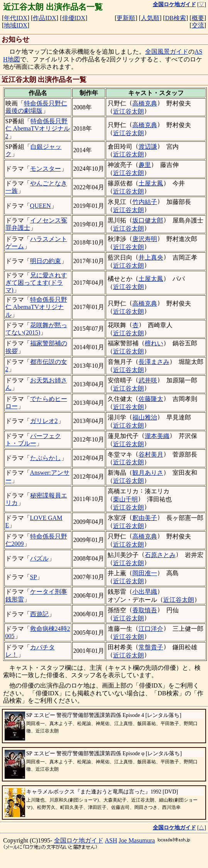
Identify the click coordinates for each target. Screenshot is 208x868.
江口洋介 (151, 629)
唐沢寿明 (145, 239)
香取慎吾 (145, 610)
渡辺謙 (148, 147)
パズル (39, 558)
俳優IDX (74, 18)
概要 (198, 18)
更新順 (126, 18)
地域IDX (15, 25)
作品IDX (44, 18)
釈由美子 (145, 518)
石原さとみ (160, 555)
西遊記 (39, 614)
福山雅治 (145, 417)
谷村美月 (151, 454)
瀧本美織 (157, 436)
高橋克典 (145, 103)
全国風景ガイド (167, 52)
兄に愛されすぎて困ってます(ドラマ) (36, 283)
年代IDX (15, 18)
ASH (111, 840)
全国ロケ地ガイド (79, 840)
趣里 (145, 165)
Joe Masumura (137, 840)
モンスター (46, 169)
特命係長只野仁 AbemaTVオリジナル (36, 307)
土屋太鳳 (151, 183)
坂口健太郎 (148, 220)
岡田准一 (145, 573)
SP (34, 577)
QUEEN (41, 206)
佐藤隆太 (151, 399)
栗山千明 (125, 499)
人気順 (150, 18)
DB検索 (176, 18)
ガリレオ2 (44, 421)
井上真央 (151, 257)
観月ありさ (148, 473)
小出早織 (145, 592)
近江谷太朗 (129, 111)
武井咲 (148, 380)
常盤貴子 (151, 647)
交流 (198, 25)
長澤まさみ (154, 362)
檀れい (154, 343)
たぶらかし (46, 458)
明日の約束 (46, 261)
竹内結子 (145, 202)
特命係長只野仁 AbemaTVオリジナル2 (38, 128)
